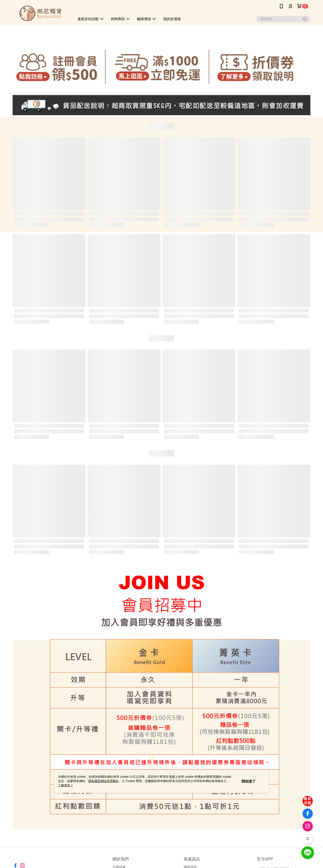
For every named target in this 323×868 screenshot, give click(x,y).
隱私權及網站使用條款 (103, 781)
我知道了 (249, 781)
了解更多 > (65, 785)
